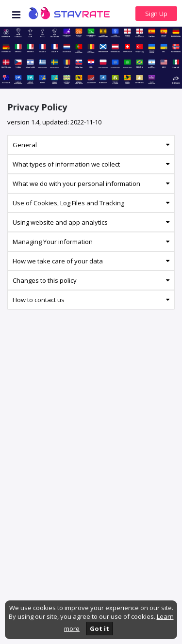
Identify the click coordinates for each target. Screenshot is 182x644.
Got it (99, 629)
